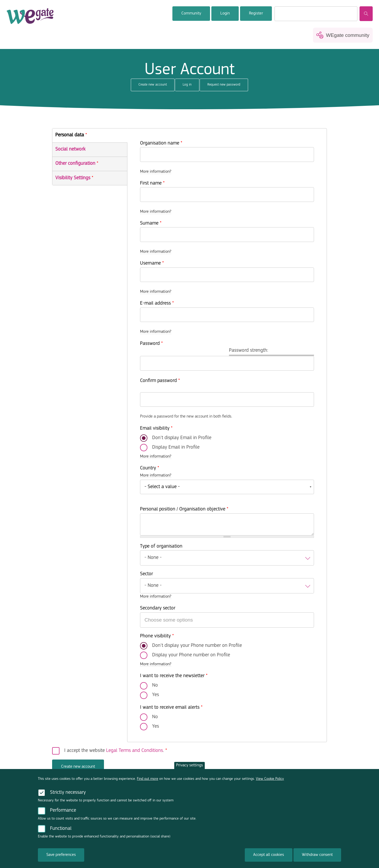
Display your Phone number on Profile (191, 655)
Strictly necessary (68, 795)
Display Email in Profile (176, 447)
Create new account (157, 87)
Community (191, 13)
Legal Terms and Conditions (134, 751)
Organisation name (161, 143)
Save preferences (61, 857)
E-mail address (157, 303)
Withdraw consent (317, 857)
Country (150, 468)
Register (256, 13)
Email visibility (156, 428)
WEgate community (348, 35)
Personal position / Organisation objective (184, 509)
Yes (156, 695)
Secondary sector (158, 608)
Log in (187, 85)
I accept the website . (116, 751)
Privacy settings (189, 767)
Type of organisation (161, 546)
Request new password (224, 85)
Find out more (148, 781)
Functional (61, 831)
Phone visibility (157, 636)
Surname (151, 223)
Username (152, 263)
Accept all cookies (269, 857)
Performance (63, 813)
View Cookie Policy (270, 781)
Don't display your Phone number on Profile (197, 646)
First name (152, 183)
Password (151, 344)
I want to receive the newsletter (174, 676)
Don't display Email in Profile (182, 438)
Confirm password (160, 381)
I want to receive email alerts (171, 708)
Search (366, 14)
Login (225, 13)
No (155, 685)
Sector (146, 574)
